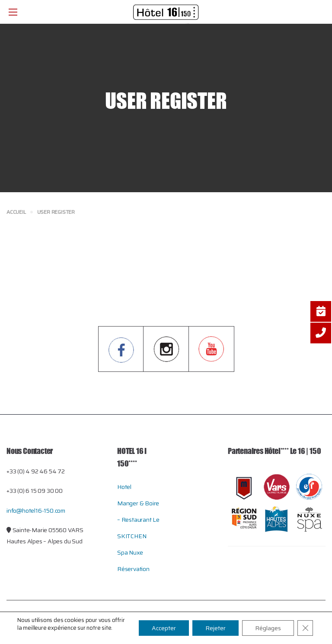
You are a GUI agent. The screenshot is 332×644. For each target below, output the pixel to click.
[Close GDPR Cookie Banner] (305, 628)
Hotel (124, 487)
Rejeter (215, 628)
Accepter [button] (164, 628)
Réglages (268, 628)
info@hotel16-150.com (36, 511)
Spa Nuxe (130, 552)
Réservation (133, 569)
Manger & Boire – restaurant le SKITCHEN (138, 520)
